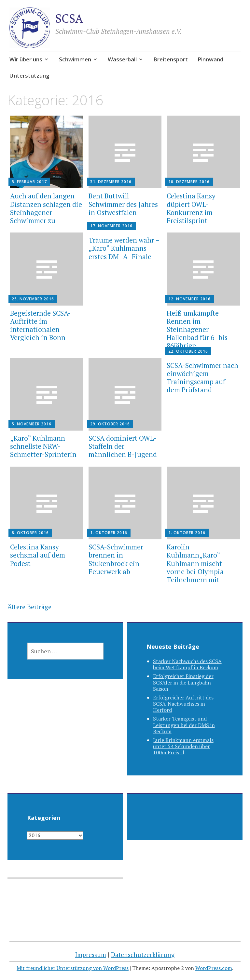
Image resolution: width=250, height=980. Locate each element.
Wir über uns (26, 59)
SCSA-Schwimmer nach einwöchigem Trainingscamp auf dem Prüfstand (202, 378)
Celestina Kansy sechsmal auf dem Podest (38, 555)
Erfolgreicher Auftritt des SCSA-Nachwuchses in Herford (183, 704)
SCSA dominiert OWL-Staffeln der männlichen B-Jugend (123, 446)
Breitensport (171, 59)
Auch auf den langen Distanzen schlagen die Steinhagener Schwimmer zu (46, 208)
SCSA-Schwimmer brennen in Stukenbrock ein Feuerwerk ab (116, 559)
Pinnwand (210, 59)
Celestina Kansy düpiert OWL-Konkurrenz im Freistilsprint (191, 208)
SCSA (69, 18)
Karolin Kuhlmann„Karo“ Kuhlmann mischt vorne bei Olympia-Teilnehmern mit (197, 563)
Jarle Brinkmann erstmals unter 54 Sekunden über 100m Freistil (183, 746)
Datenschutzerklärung (143, 955)
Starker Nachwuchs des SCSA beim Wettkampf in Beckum (187, 664)
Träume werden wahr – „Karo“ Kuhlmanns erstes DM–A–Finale (124, 248)
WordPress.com (214, 968)
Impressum (91, 955)
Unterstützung (29, 75)
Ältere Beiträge (29, 607)
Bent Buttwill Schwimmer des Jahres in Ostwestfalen (123, 204)
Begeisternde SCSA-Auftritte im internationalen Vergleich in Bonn (41, 325)
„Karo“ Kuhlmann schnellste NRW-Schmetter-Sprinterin (43, 446)
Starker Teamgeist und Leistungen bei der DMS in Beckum (184, 725)
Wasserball (122, 59)
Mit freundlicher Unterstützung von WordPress (73, 968)
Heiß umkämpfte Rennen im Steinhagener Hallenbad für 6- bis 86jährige (197, 329)
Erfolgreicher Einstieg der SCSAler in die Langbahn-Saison (183, 682)
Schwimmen (75, 59)
